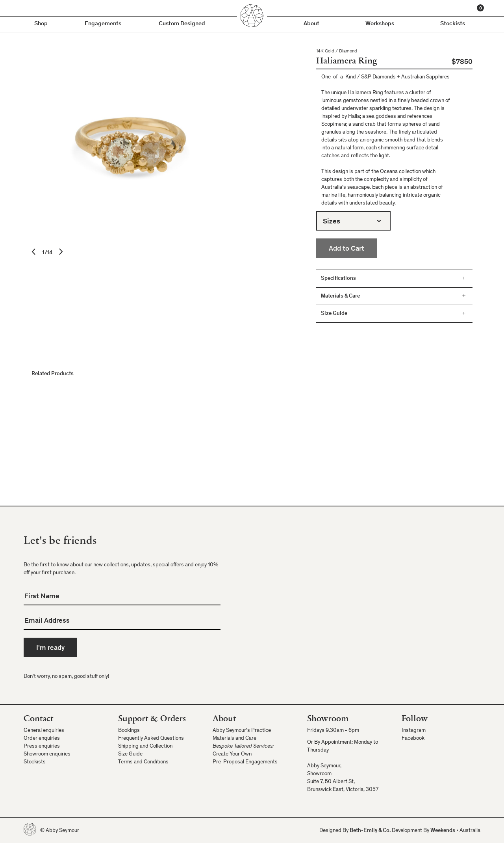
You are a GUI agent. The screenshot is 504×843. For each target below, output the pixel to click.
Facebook (413, 739)
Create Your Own (232, 754)
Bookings (129, 731)
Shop (41, 24)
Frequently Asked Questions (151, 739)
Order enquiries (42, 739)
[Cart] (480, 8)
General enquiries (44, 731)
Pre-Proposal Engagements (245, 762)
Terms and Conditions (143, 762)
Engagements (103, 24)
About (311, 24)
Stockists (453, 24)
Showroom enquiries (47, 754)
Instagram (414, 731)
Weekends (443, 831)
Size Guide (130, 754)
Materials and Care (234, 739)
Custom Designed (182, 24)
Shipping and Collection (145, 746)
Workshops (380, 24)
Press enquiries (42, 746)
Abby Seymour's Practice (242, 731)
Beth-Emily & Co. (370, 831)
